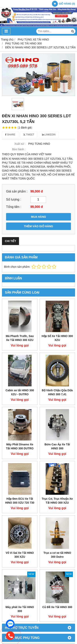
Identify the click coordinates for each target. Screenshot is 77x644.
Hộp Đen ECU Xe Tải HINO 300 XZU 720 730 (20, 501)
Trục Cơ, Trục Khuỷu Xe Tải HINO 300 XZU (57, 501)
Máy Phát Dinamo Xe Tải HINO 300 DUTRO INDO (20, 448)
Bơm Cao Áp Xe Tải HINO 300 (57, 446)
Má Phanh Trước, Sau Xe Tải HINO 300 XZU (20, 338)
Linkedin (49, 135)
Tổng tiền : (14, 207)
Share (10, 135)
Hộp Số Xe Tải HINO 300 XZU (57, 338)
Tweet (29, 135)
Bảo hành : (19, 149)
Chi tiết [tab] (10, 241)
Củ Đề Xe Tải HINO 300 (57, 607)
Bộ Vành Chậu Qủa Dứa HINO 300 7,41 (57, 392)
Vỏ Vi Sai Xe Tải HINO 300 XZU (20, 555)
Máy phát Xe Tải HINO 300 (20, 609)
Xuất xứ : (20, 144)
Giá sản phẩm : (17, 191)
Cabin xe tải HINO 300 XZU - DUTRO (20, 392)
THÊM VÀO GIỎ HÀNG (38, 226)
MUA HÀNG (38, 217)
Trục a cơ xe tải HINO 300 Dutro (57, 555)
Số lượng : (14, 199)
